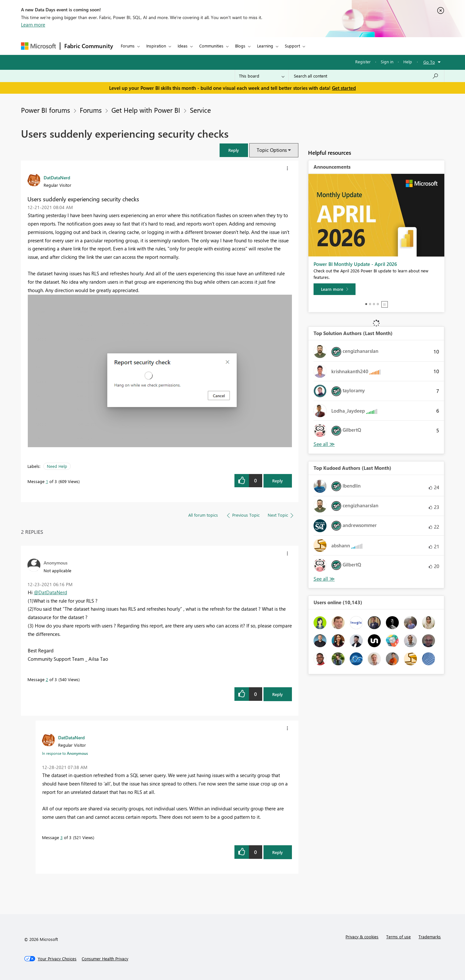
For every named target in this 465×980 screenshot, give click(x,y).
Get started (344, 88)
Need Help (57, 466)
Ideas (183, 46)
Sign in (387, 62)
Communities (211, 46)
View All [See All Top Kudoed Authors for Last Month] (324, 579)
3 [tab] (374, 304)
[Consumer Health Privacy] (105, 959)
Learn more (33, 25)
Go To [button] (429, 62)
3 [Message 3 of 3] (62, 837)
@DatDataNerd (51, 592)
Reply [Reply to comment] (278, 694)
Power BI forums (46, 110)
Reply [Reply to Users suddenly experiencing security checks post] (278, 481)
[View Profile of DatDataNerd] (57, 177)
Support (292, 46)
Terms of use (398, 937)
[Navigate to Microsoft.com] (38, 46)
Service (200, 110)
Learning (265, 46)
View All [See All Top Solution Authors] (324, 444)
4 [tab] (378, 304)
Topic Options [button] (272, 150)
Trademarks (430, 937)
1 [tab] (366, 304)
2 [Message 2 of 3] (47, 679)
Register (363, 62)
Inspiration (156, 46)
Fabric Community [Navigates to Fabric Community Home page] (89, 46)
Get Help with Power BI (146, 110)
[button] (234, 150)
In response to (65, 753)
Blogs (240, 46)
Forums (128, 46)
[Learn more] (335, 289)
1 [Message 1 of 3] (47, 481)
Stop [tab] (385, 304)
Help (408, 62)
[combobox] (366, 76)
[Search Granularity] (262, 76)
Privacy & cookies (362, 937)
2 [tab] (370, 304)
